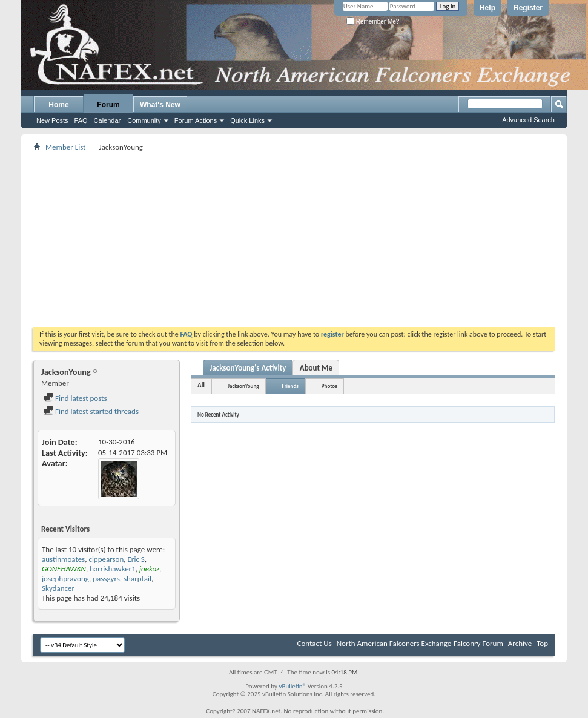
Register (528, 8)
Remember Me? (373, 21)
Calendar (107, 120)
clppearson (106, 559)
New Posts (52, 120)
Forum (108, 105)
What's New (160, 105)
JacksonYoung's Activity (248, 368)
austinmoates (63, 559)
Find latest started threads (91, 411)
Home (58, 105)
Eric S (136, 559)
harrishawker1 (113, 569)
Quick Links (247, 120)
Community (144, 120)
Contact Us (315, 643)
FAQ (81, 120)
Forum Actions (196, 120)
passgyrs (106, 578)
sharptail (137, 578)
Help (487, 8)
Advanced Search (528, 120)
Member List (65, 147)
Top (542, 643)
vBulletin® (292, 686)
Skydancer (58, 588)
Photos (329, 386)
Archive (520, 643)
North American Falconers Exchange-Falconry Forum (420, 643)
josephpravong (65, 578)
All (201, 385)
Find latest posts (75, 398)
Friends (290, 386)
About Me (316, 368)
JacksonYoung (243, 386)
